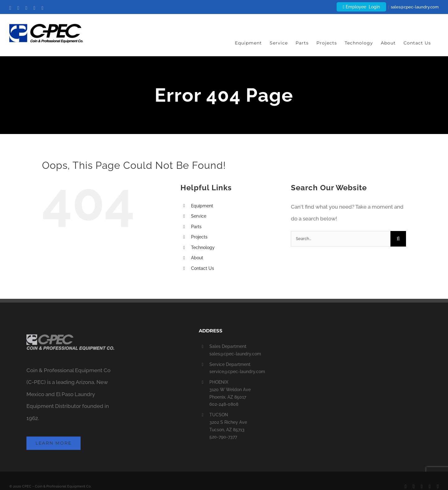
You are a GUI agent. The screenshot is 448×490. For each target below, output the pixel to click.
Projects (199, 237)
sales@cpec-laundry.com (415, 7)
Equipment (202, 206)
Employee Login (361, 7)
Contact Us (203, 268)
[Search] (398, 239)
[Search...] (341, 239)
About (197, 258)
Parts (196, 227)
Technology (203, 247)
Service (199, 216)
